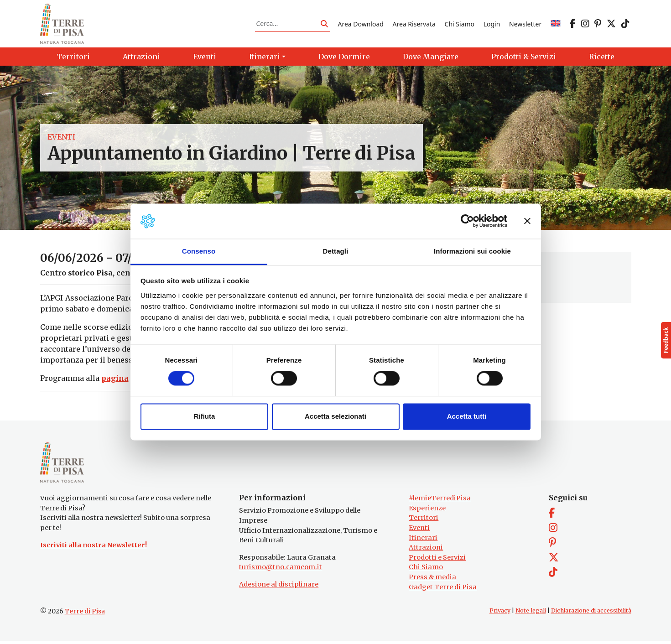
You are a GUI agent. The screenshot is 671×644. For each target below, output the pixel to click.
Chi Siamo (460, 24)
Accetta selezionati (335, 416)
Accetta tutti (467, 416)
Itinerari (423, 540)
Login (492, 24)
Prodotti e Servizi (437, 561)
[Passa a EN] (556, 24)
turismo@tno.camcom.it (281, 570)
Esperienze (427, 511)
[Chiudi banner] (527, 221)
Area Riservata (414, 24)
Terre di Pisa (85, 614)
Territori (424, 521)
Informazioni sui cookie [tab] (472, 251)
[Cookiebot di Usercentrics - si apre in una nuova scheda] (467, 221)
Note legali (531, 614)
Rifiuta (205, 416)
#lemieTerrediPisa (440, 501)
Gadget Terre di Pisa (443, 590)
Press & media (432, 580)
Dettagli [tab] (336, 251)
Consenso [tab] (199, 251)
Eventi (61, 139)
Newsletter (525, 24)
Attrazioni (426, 551)
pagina (115, 380)
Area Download (360, 24)
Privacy (500, 614)
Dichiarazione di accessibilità (591, 614)
